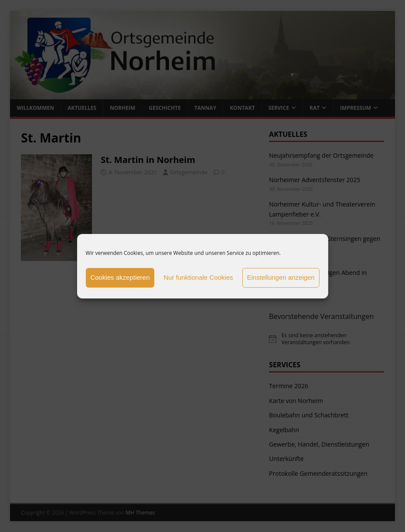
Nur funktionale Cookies (198, 277)
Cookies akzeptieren (120, 277)
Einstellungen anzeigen (281, 277)
